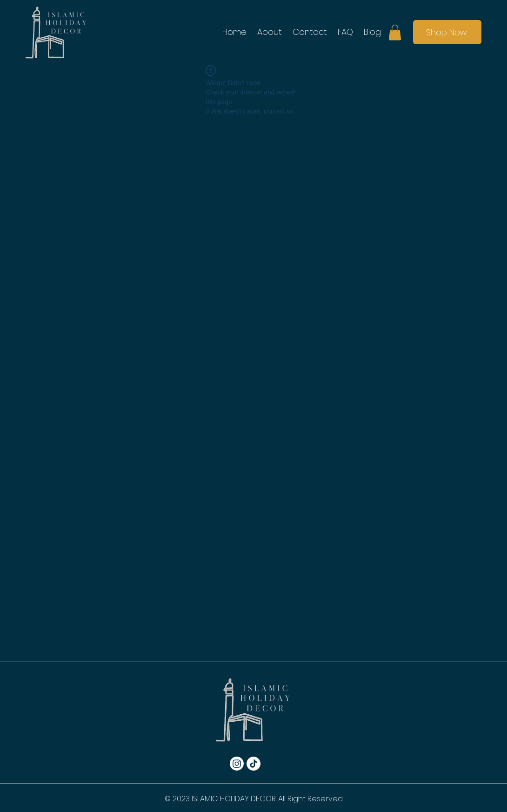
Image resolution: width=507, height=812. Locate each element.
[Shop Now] (447, 32)
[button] (395, 32)
